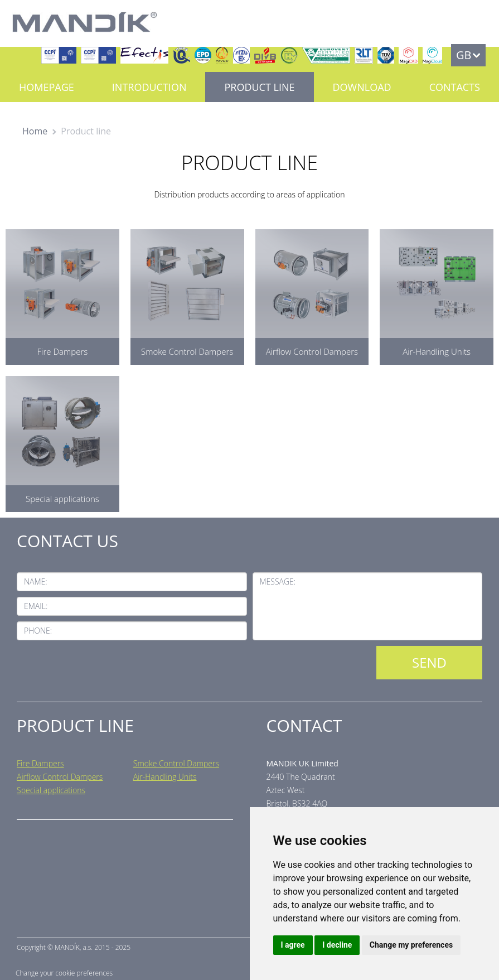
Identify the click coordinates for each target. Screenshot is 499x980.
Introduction (149, 87)
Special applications (51, 790)
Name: (36, 581)
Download (362, 87)
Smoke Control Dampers (176, 763)
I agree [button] (293, 945)
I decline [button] (337, 945)
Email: (36, 606)
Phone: (38, 631)
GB (464, 55)
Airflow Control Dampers (60, 777)
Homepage (47, 87)
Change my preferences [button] (411, 945)
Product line (259, 87)
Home (35, 131)
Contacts (455, 87)
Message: (278, 581)
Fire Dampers (40, 763)
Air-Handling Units (165, 777)
